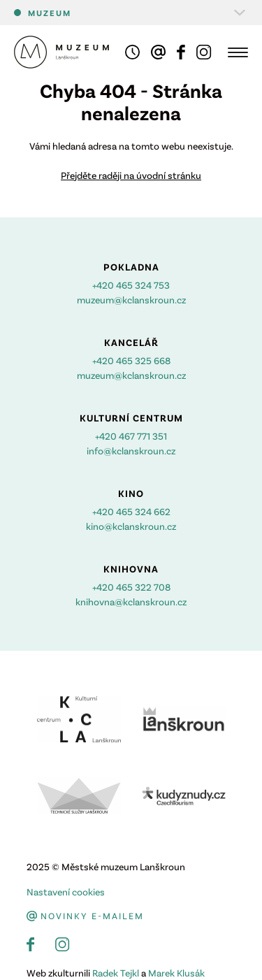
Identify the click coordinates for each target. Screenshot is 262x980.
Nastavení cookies (66, 892)
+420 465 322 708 (131, 587)
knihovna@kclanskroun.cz (131, 601)
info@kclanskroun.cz (131, 451)
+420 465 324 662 (131, 511)
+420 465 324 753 (131, 285)
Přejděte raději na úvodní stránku (131, 175)
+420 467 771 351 (131, 436)
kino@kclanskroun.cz (131, 526)
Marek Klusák (176, 973)
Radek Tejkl (116, 973)
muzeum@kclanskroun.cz (131, 300)
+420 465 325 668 (131, 360)
